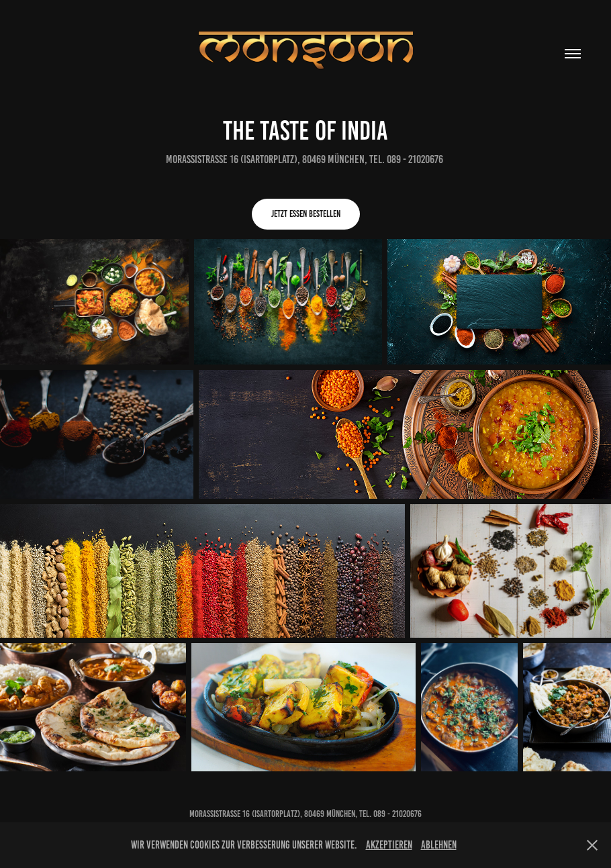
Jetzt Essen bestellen (306, 214)
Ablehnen (439, 845)
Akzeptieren (389, 845)
